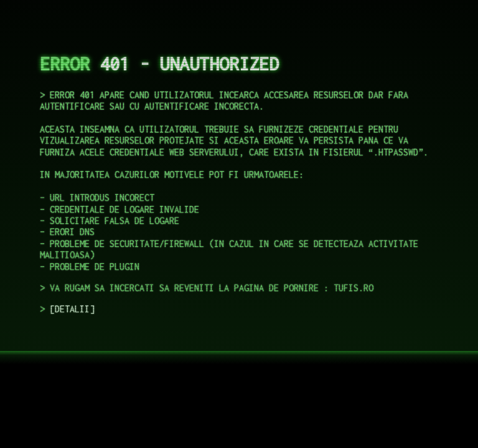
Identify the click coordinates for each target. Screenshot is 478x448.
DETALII (72, 309)
